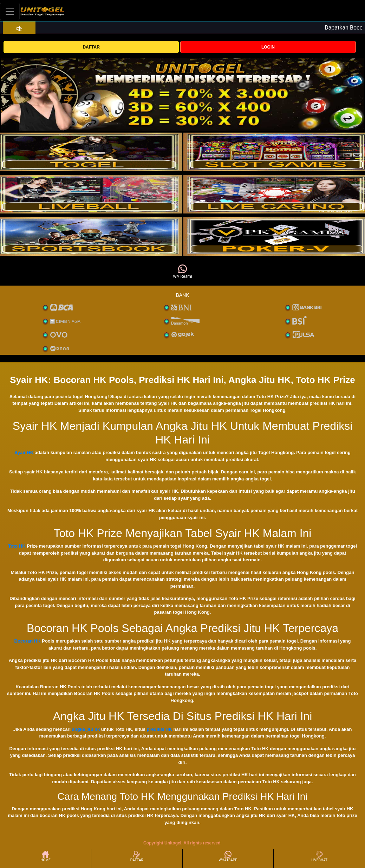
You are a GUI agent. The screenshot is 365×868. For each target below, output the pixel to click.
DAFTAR (91, 47)
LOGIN (268, 47)
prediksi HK (159, 729)
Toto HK (17, 546)
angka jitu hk (86, 729)
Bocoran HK (28, 641)
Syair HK (24, 452)
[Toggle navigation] (10, 11)
